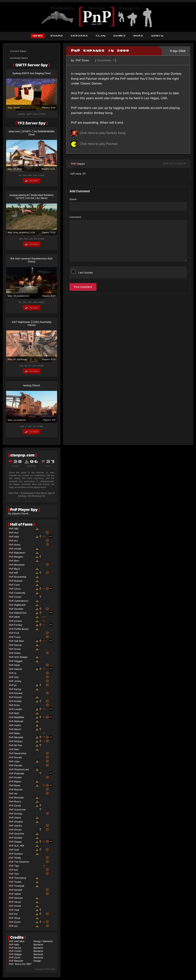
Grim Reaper (21, 659)
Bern (17, 562)
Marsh (18, 731)
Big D (17, 570)
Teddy (18, 859)
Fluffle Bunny (21, 631)
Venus (18, 904)
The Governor (22, 863)
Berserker (19, 566)
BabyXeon (20, 554)
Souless (18, 855)
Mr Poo (18, 747)
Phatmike (19, 775)
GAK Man (19, 943)
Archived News (19, 58)
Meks (17, 735)
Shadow (19, 823)
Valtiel (17, 896)
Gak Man (19, 643)
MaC (17, 715)
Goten (17, 655)
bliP (16, 574)
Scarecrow (20, 811)
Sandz (18, 807)
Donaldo (19, 611)
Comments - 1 (106, 60)
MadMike (19, 719)
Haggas (18, 663)
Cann (17, 587)
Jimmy (18, 683)
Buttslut (18, 583)
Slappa (81, 164)
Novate (18, 759)
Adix (17, 538)
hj (15, 675)
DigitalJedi (20, 607)
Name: (73, 199)
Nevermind (20, 755)
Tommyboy (20, 880)
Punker (18, 779)
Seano (18, 819)
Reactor (18, 791)
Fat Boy (18, 627)
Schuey (18, 815)
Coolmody (20, 595)
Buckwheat (20, 579)
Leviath (18, 711)
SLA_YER (19, 847)
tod (16, 872)
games (119, 36)
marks (18, 727)
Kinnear (18, 695)
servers (79, 36)
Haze (17, 667)
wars (138, 36)
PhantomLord (21, 771)
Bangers (19, 558)
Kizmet (18, 699)
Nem (17, 751)
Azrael (18, 550)
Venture (18, 900)
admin (157, 36)
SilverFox (19, 835)
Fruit (17, 635)
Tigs (16, 868)
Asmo (17, 546)
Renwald (19, 799)
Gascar (18, 647)
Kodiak (18, 703)
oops (17, 763)
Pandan (18, 767)
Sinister (18, 839)
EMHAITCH (20, 615)
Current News (18, 51)
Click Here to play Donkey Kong (98, 133)
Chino (17, 591)
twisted (18, 892)
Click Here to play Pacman (94, 144)
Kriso (17, 707)
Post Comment (83, 287)
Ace (16, 534)
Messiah (19, 739)
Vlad (17, 912)
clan (100, 36)
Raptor (18, 783)
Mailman (19, 723)
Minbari (18, 743)
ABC (17, 530)
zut (16, 928)
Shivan (18, 831)
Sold (17, 851)
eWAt (17, 619)
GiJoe (17, 651)
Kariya (18, 691)
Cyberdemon (21, 603)
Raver (17, 787)
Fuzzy (17, 639)
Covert (18, 599)
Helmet (18, 671)
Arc (16, 542)
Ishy (16, 679)
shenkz (18, 827)
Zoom (85, 60)
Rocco (18, 803)
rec (16, 795)
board (57, 36)
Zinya (17, 920)
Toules (18, 884)
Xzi (16, 916)
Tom (17, 876)
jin (15, 687)
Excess (18, 623)
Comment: (76, 217)
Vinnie (18, 908)
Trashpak (19, 888)
